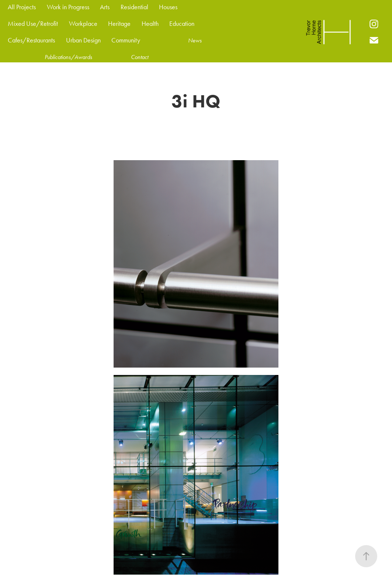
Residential (134, 7)
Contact (140, 57)
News (195, 40)
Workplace (83, 24)
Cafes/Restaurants (31, 40)
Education (182, 24)
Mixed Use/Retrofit (33, 24)
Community (126, 40)
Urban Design (83, 40)
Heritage (119, 24)
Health (150, 24)
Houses (168, 7)
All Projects (22, 7)
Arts (105, 7)
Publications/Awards (68, 57)
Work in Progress (68, 7)
